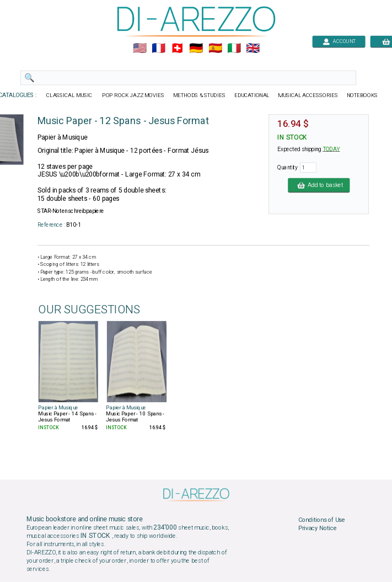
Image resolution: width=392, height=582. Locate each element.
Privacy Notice (317, 528)
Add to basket (319, 185)
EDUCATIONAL (251, 95)
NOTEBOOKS (362, 95)
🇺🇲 (139, 49)
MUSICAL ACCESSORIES (308, 95)
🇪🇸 (215, 49)
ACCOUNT (339, 41)
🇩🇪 (196, 49)
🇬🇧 (252, 49)
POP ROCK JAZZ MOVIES (133, 95)
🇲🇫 (159, 49)
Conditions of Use (321, 520)
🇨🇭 (177, 49)
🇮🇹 (233, 49)
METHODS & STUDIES (199, 95)
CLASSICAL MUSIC (70, 95)
